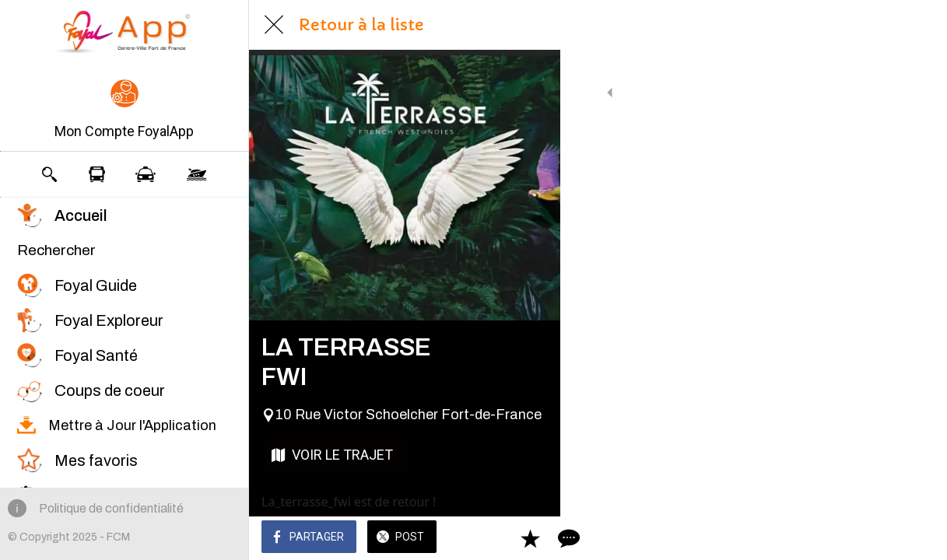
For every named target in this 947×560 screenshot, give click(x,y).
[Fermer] (274, 25)
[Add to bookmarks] (879, 538)
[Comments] (916, 538)
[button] (124, 110)
